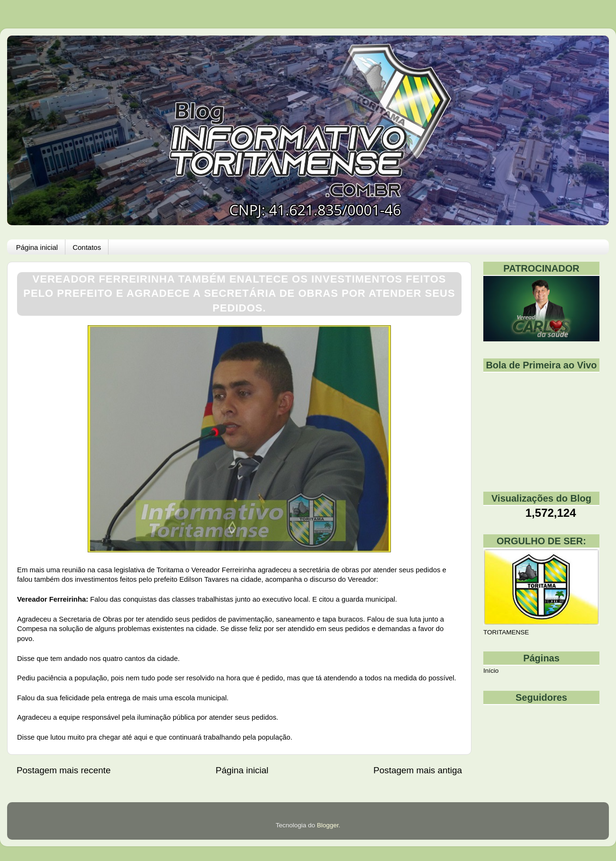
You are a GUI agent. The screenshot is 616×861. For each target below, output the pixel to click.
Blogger (328, 825)
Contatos (87, 247)
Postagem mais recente (63, 770)
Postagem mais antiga (418, 770)
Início (491, 671)
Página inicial (37, 247)
